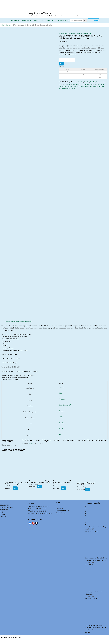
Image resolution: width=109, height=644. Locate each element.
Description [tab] (9, 322)
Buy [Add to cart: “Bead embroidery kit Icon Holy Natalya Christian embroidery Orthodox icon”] (63, 488)
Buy (61, 64)
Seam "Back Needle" (65, 405)
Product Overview (62, 513)
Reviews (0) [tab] (29, 322)
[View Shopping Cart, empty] (93, 21)
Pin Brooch (72, 89)
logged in (32, 443)
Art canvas (62, 399)
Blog (43, 21)
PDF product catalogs (63, 511)
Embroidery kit (63, 87)
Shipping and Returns (6, 507)
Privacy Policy (4, 516)
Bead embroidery (64, 33)
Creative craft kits (86, 33)
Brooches (72, 33)
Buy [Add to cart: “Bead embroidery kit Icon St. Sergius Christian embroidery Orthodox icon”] (39, 487)
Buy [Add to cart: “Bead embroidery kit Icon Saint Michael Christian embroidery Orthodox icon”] (88, 489)
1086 (60, 417)
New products (26, 21)
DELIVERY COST (5, 505)
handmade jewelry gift (86, 87)
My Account (51, 21)
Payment (3, 514)
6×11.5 (61, 393)
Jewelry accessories (98, 87)
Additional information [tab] (19, 322)
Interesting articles (62, 508)
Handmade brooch (74, 87)
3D (60, 435)
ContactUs (3, 503)
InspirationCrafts (40, 13)
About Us (36, 21)
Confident (62, 411)
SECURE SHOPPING (63, 21)
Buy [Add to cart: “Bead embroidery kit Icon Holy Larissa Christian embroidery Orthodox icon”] (15, 488)
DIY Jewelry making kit (97, 84)
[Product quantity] (67, 60)
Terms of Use (4, 510)
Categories (15, 21)
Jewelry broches (63, 89)
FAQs (2, 512)
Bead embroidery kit (78, 84)
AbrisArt (61, 387)
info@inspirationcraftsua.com (44, 513)
